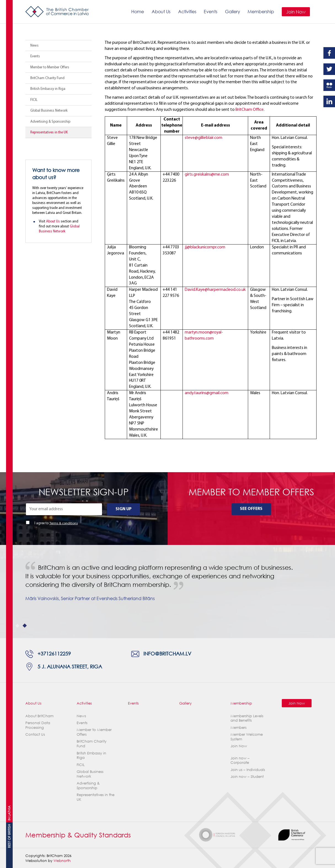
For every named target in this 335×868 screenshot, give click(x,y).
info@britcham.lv (167, 654)
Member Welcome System (247, 737)
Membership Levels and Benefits (247, 718)
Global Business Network (49, 111)
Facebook (329, 53)
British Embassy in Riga (48, 89)
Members (238, 727)
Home (138, 11)
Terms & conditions (63, 523)
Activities (187, 11)
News (34, 46)
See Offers (251, 509)
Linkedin (329, 101)
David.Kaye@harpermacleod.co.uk (215, 290)
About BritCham (39, 716)
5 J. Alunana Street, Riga (70, 667)
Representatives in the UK (49, 132)
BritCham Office (250, 110)
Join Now (296, 12)
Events (211, 11)
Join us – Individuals (248, 770)
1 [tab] (18, 626)
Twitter (329, 69)
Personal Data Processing (38, 725)
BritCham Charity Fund (47, 78)
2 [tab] (25, 626)
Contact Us (35, 734)
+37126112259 (54, 654)
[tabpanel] (167, 592)
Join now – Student (247, 776)
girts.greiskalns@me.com (207, 174)
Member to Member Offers (50, 67)
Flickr (329, 85)
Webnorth (62, 861)
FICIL (34, 100)
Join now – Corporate (240, 760)
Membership (261, 11)
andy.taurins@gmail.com (207, 393)
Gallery (232, 11)
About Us (161, 11)
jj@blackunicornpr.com (205, 247)
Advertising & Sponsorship (50, 122)
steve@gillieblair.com (204, 138)
